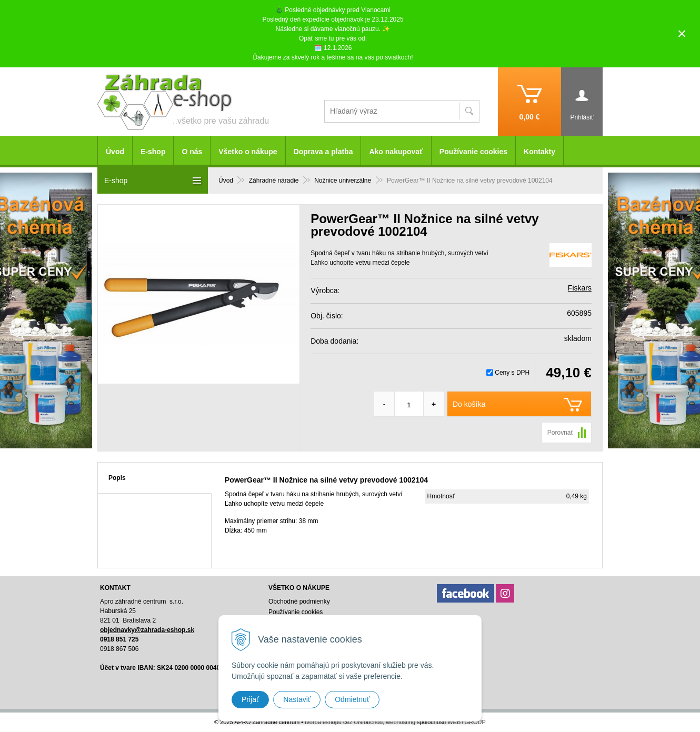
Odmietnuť (352, 699)
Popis (117, 478)
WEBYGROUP (467, 722)
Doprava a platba (323, 152)
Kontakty (539, 152)
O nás (192, 152)
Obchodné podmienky (299, 601)
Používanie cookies (473, 152)
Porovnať (560, 433)
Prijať (250, 699)
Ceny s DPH (512, 373)
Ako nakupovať (396, 152)
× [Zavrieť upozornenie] (682, 33)
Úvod (115, 152)
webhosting (401, 722)
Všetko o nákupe (248, 152)
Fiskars (580, 288)
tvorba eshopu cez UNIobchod (344, 722)
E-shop (153, 152)
